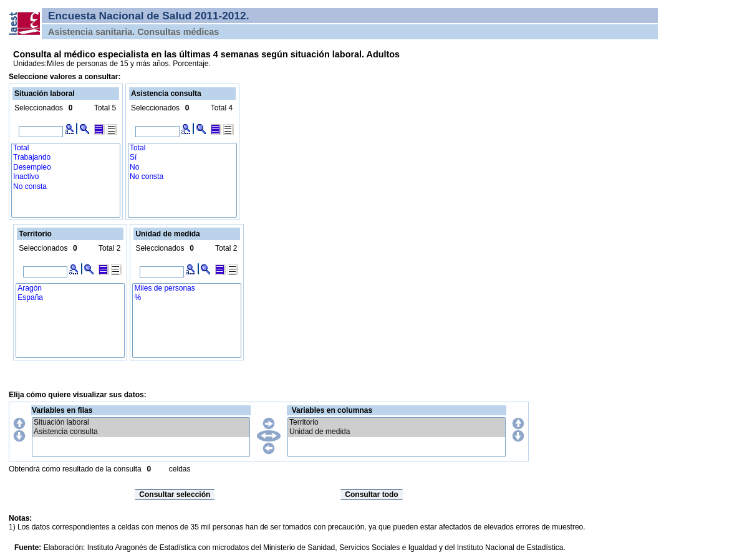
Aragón (70, 288)
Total (66, 148)
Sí (182, 157)
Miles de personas (187, 288)
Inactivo (66, 177)
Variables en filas (62, 410)
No (182, 167)
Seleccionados (39, 108)
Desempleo (66, 167)
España (70, 298)
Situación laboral (141, 422)
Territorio (397, 422)
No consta (66, 187)
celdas (180, 469)
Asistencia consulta (141, 432)
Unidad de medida (397, 432)
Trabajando (66, 157)
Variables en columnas (332, 410)
